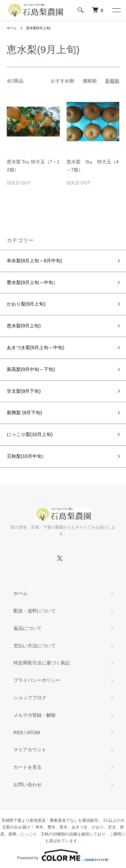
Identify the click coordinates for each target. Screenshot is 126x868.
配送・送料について (35, 611)
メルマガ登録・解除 (35, 715)
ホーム (12, 28)
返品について (28, 628)
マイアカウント (30, 750)
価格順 (90, 81)
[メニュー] (116, 10)
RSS (18, 733)
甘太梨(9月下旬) (24, 391)
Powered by (63, 855)
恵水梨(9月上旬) (38, 28)
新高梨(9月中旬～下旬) (31, 369)
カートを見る (28, 767)
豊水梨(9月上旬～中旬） (42, 282)
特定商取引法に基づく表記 (42, 663)
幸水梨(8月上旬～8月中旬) (40, 261)
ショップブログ (30, 698)
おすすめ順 (62, 81)
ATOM (33, 733)
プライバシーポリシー (37, 680)
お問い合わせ (28, 784)
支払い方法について (35, 646)
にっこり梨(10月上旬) (30, 434)
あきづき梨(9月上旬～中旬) (40, 347)
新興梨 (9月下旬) (27, 413)
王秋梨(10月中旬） (27, 456)
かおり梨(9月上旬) (26, 304)
